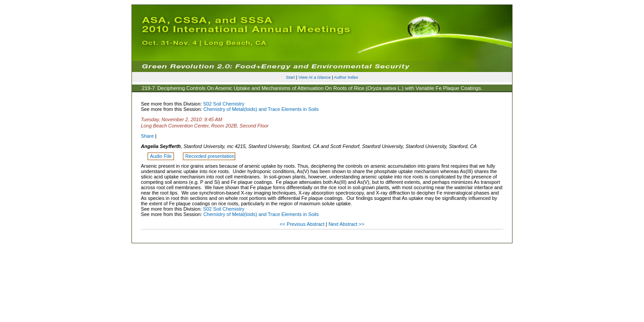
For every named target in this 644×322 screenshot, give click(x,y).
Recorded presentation (210, 156)
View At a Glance (314, 77)
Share (147, 136)
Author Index (346, 77)
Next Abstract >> (346, 224)
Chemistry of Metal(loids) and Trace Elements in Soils (261, 109)
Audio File (161, 156)
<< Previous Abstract (303, 224)
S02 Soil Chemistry (224, 104)
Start (290, 77)
